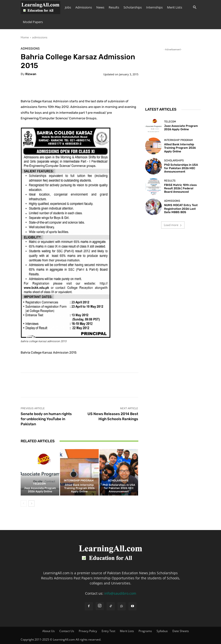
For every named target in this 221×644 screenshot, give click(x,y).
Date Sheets (181, 631)
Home (25, 37)
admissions (40, 37)
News (100, 7)
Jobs (68, 7)
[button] (195, 7)
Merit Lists (175, 7)
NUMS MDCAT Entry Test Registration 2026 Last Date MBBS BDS (180, 209)
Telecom (39, 484)
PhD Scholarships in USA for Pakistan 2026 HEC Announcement (119, 488)
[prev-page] (24, 504)
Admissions (84, 7)
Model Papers (33, 22)
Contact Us (67, 631)
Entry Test (108, 631)
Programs (145, 631)
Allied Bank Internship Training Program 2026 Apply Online (79, 488)
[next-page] (31, 504)
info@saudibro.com (120, 593)
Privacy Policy (88, 631)
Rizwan (31, 74)
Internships (154, 7)
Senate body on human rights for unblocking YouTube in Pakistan (46, 419)
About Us (49, 631)
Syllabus (162, 631)
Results (114, 7)
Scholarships (133, 7)
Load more (173, 225)
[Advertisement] (173, 76)
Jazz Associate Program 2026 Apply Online (40, 490)
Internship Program (79, 481)
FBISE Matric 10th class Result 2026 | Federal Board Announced (179, 188)
